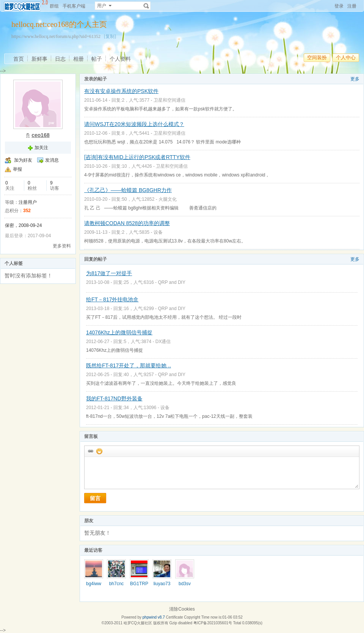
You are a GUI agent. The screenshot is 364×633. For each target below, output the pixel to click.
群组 (54, 6)
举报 (17, 169)
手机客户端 (74, 6)
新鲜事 (39, 59)
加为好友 (23, 160)
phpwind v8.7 (154, 617)
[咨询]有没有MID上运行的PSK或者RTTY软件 (137, 157)
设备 (158, 232)
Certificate (174, 617)
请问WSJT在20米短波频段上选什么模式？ (134, 124)
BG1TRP (139, 584)
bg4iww (94, 584)
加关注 (41, 148)
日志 (60, 59)
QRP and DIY (171, 282)
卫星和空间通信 (169, 100)
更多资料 (62, 246)
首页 (19, 59)
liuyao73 (162, 584)
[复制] (110, 36)
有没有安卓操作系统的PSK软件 (121, 91)
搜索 (146, 6)
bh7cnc (117, 584)
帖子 (97, 59)
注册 (352, 6)
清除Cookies (182, 609)
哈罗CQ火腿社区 (138, 623)
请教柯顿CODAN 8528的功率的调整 (127, 223)
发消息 (52, 160)
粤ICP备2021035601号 (213, 623)
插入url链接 (90, 451)
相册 (78, 59)
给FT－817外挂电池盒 (112, 299)
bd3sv (185, 584)
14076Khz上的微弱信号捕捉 (119, 332)
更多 (355, 79)
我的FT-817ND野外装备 (114, 398)
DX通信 (163, 342)
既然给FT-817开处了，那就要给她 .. (129, 365)
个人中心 (346, 57)
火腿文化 (168, 199)
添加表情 (99, 451)
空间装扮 (317, 57)
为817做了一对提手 (109, 273)
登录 (339, 6)
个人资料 (120, 59)
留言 (95, 498)
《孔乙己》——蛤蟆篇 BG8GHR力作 (128, 190)
